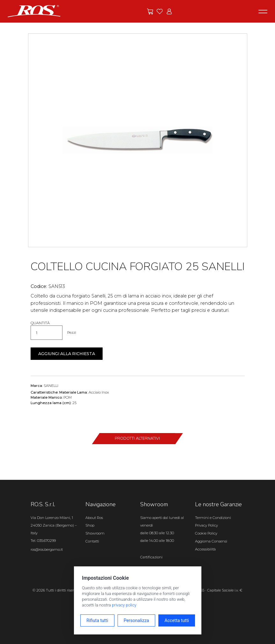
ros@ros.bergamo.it (47, 549)
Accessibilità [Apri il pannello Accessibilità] (205, 549)
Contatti (92, 541)
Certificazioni (151, 557)
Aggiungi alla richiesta (67, 354)
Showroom (95, 533)
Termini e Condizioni (213, 518)
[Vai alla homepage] (34, 11)
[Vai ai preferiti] (160, 11)
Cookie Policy (206, 533)
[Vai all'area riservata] (169, 11)
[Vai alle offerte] (150, 11)
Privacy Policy (206, 525)
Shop (90, 525)
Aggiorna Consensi (211, 541)
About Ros (94, 518)
